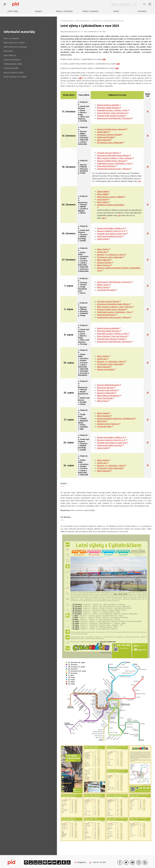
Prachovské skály (104, 426)
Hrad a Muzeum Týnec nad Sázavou (112, 113)
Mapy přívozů (10, 56)
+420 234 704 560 (99, 862)
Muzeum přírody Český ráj (108, 424)
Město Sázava (103, 287)
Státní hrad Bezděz (105, 398)
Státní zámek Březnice (106, 166)
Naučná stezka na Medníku (108, 105)
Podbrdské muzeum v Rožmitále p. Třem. (114, 163)
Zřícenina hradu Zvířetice (107, 390)
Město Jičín (101, 421)
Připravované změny (13, 64)
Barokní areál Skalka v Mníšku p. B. (111, 228)
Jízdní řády (13, 11)
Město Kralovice (104, 265)
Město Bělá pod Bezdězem (108, 395)
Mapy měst (8, 51)
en (144, 4)
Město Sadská (103, 413)
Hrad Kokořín (102, 199)
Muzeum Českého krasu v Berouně (111, 129)
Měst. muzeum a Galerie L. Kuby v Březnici (114, 158)
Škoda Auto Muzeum (105, 387)
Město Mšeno (103, 202)
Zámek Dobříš (103, 239)
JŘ (148, 112)
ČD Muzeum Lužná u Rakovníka (110, 142)
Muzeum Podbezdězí (106, 393)
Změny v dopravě (90, 11)
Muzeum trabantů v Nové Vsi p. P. (111, 231)
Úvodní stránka (67, 21)
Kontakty (142, 11)
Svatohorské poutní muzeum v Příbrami (113, 169)
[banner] (23, 4)
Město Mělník (102, 194)
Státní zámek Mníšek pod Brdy (109, 236)
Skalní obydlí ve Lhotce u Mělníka (110, 197)
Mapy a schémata (64, 11)
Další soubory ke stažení (15, 77)
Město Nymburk (104, 416)
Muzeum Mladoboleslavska (108, 385)
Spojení (39, 11)
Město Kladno (103, 249)
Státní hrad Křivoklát (105, 137)
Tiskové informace (83, 21)
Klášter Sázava (103, 285)
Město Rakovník (103, 140)
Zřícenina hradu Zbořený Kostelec (111, 116)
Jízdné (116, 11)
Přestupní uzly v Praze (14, 43)
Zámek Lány (102, 252)
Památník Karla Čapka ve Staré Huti (112, 234)
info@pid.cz (82, 862)
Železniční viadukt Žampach (108, 108)
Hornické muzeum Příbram (108, 153)
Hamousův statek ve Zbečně (109, 134)
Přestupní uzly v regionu (15, 47)
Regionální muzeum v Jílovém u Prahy (112, 110)
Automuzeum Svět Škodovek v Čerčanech (114, 118)
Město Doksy (102, 401)
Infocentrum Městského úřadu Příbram (113, 155)
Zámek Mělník (102, 191)
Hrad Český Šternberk (106, 290)
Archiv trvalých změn (14, 73)
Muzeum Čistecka (104, 262)
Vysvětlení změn (11, 68)
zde (118, 64)
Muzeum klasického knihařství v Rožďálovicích (116, 418)
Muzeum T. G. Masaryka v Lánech (111, 254)
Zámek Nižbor (103, 132)
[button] (6, 4)
